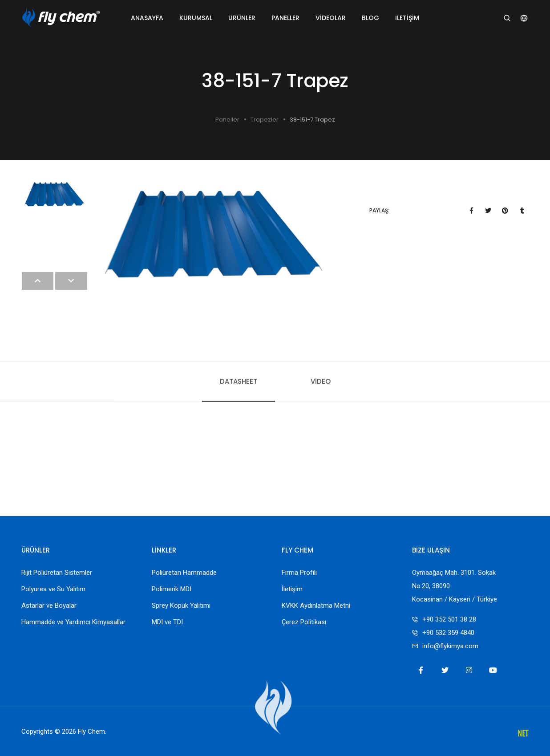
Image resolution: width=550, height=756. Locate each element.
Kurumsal (196, 18)
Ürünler (242, 18)
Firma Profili (299, 573)
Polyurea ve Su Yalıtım (53, 589)
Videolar (331, 18)
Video (321, 381)
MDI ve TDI (167, 622)
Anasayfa (147, 18)
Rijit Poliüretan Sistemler (57, 573)
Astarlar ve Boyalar (49, 606)
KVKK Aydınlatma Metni (316, 606)
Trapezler (265, 120)
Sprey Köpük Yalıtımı (181, 606)
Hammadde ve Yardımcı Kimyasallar (73, 622)
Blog (370, 18)
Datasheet (239, 381)
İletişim (407, 18)
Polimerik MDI (172, 589)
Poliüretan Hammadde (184, 573)
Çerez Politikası (304, 622)
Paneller (285, 18)
